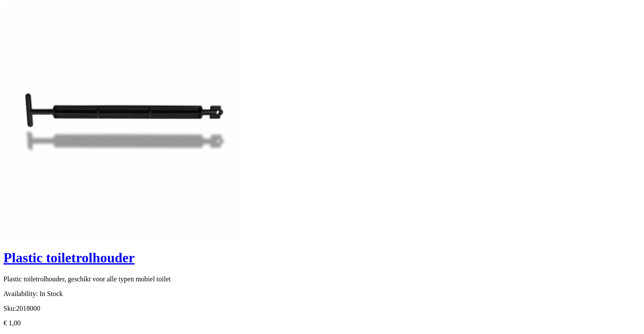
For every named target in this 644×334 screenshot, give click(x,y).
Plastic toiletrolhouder (69, 258)
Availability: (21, 294)
